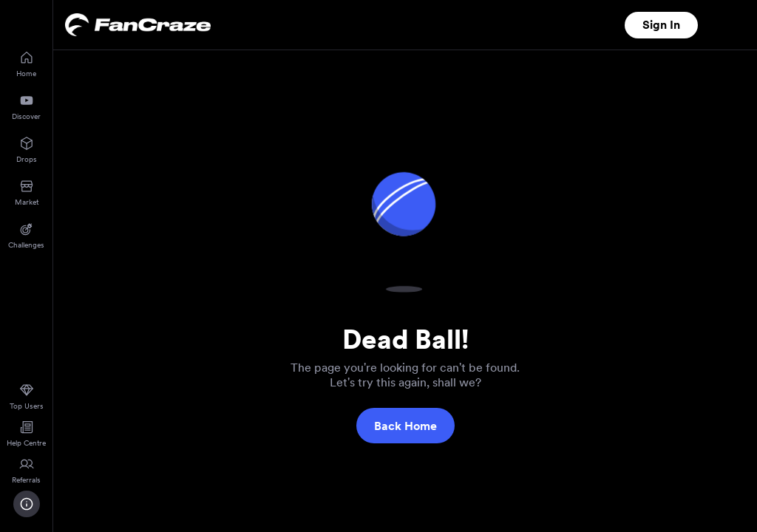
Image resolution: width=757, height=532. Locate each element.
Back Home (405, 426)
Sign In (661, 25)
